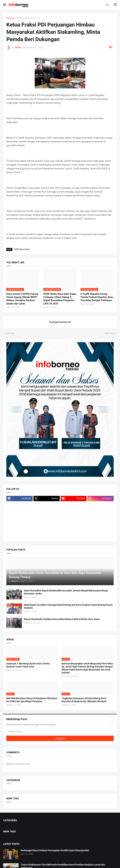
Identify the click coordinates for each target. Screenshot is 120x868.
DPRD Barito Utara (26, 18)
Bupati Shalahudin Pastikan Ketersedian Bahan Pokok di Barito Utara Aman (62, 619)
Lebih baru (10, 333)
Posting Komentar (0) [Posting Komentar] (60, 322)
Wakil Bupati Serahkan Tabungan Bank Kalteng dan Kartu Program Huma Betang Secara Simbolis (68, 606)
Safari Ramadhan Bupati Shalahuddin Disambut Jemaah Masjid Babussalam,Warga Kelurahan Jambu (66, 592)
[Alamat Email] (60, 731)
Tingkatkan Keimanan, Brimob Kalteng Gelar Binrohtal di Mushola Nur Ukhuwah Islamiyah (84, 700)
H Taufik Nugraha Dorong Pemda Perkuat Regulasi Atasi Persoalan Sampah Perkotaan (97, 297)
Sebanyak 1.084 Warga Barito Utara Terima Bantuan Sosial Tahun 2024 (28, 665)
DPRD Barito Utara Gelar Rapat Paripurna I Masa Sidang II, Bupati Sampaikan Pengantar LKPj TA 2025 (60, 299)
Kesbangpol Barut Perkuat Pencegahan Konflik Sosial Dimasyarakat (55, 850)
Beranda (11, 18)
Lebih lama (110, 333)
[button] (4, 5)
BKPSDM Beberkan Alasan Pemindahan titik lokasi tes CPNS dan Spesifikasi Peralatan (32, 700)
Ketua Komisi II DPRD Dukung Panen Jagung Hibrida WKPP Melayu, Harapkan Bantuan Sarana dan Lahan (22, 299)
